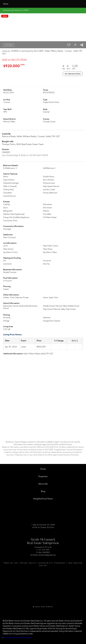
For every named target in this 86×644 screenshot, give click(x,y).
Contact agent (9, 45)
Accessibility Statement (52, 563)
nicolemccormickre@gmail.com (43, 555)
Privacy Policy (28, 563)
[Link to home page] (27, 4)
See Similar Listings (73, 74)
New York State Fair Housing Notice (18, 638)
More (6, 4)
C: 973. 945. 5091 (43, 550)
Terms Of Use (11, 563)
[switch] (69, 45)
